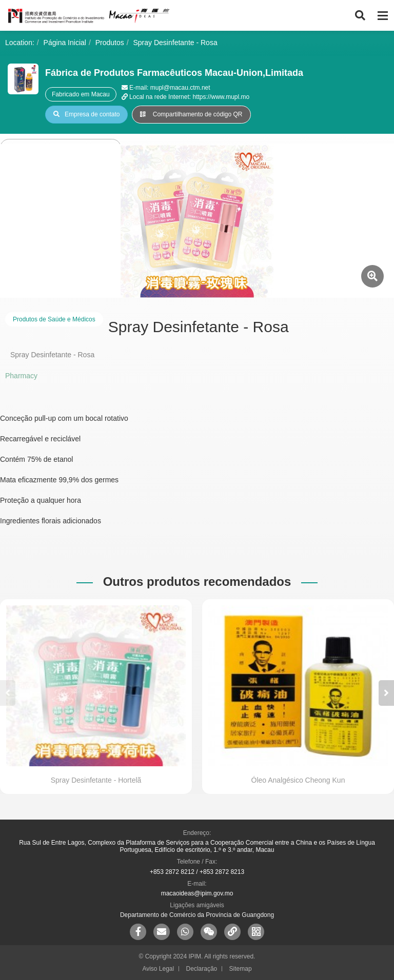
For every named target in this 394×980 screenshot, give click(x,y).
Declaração (202, 969)
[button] (386, 693)
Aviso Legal (158, 969)
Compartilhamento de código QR (191, 114)
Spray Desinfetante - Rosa (175, 43)
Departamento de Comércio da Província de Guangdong (197, 915)
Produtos (110, 43)
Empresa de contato (86, 114)
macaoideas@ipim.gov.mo (197, 893)
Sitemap (241, 969)
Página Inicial (65, 43)
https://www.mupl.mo (221, 97)
